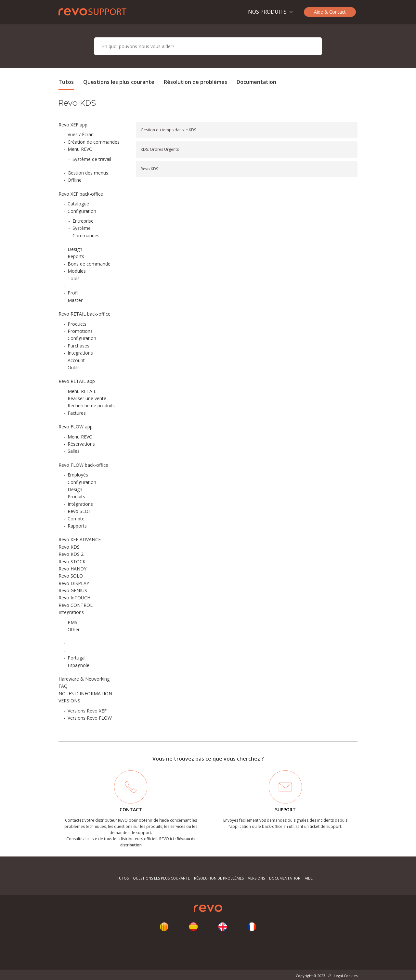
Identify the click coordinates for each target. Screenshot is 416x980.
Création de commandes (94, 142)
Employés (78, 475)
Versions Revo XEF (87, 711)
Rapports (77, 526)
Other (74, 629)
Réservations (81, 444)
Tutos (66, 82)
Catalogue (78, 204)
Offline (75, 180)
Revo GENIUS (73, 590)
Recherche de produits (91, 405)
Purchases (78, 346)
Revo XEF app (73, 125)
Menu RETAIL (82, 391)
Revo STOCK (72, 562)
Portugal (77, 658)
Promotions (80, 331)
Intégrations (80, 504)
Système (82, 228)
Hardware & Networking (84, 679)
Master (75, 300)
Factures (77, 413)
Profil (73, 293)
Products (77, 324)
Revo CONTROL (76, 605)
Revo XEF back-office (81, 194)
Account (76, 360)
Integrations (80, 353)
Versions (256, 878)
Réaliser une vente (87, 398)
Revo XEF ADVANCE (80, 539)
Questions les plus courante (119, 82)
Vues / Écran (81, 134)
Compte (76, 519)
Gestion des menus (88, 173)
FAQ (63, 686)
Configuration (82, 211)
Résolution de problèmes (195, 82)
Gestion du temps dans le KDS (168, 130)
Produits (76, 497)
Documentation (256, 82)
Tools (74, 278)
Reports (76, 256)
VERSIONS (69, 701)
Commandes (86, 235)
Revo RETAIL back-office (84, 314)
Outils (74, 367)
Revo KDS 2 (71, 554)
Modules (77, 271)
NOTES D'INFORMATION (85, 693)
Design (75, 249)
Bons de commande (89, 264)
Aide (309, 878)
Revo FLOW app (76, 427)
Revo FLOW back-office (83, 465)
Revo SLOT (79, 511)
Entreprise (83, 221)
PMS (72, 622)
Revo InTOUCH (74, 598)
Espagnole (78, 665)
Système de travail (92, 159)
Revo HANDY (72, 569)
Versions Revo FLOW (90, 718)
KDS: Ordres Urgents (160, 149)
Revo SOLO (71, 576)
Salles (74, 451)
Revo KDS (69, 547)
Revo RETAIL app (77, 381)
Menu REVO (80, 149)
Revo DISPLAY (74, 583)
